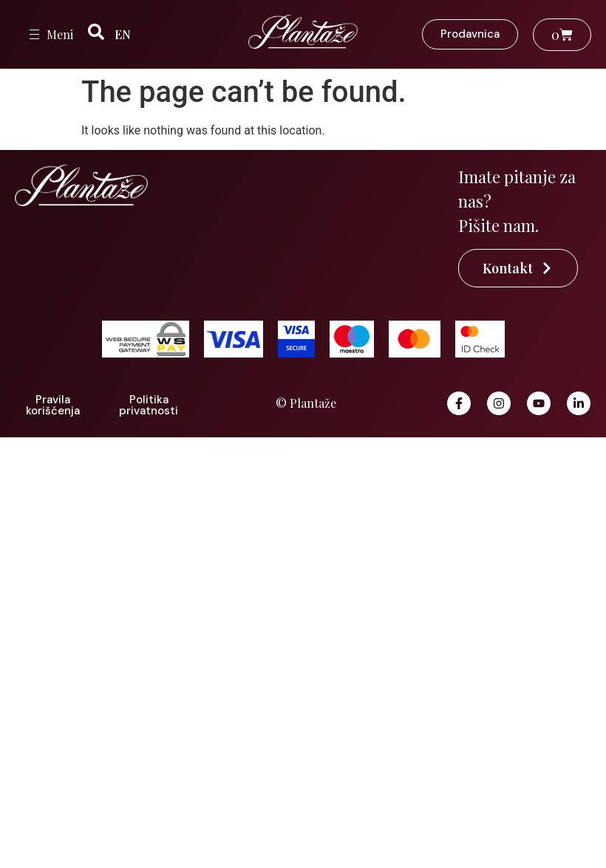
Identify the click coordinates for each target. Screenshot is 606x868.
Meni (60, 34)
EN (123, 34)
